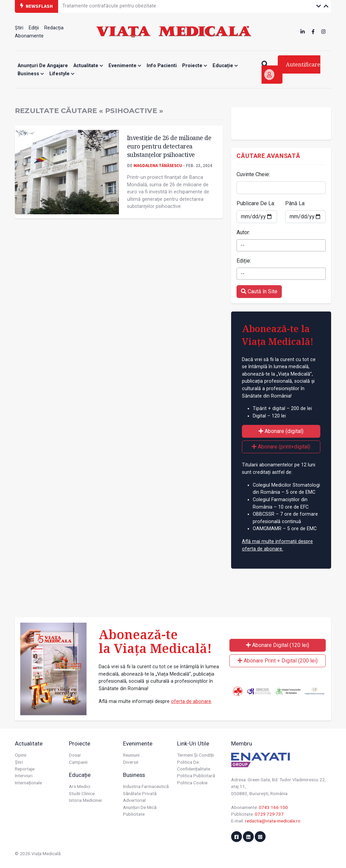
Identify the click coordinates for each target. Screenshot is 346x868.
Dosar (75, 755)
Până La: (295, 203)
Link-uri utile (193, 743)
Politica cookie (192, 783)
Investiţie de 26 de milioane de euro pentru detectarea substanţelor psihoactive (169, 146)
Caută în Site (259, 291)
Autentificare (292, 70)
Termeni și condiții (195, 755)
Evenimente (125, 66)
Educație (225, 66)
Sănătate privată (140, 793)
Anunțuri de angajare (43, 66)
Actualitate (88, 66)
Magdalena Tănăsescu (158, 165)
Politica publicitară (196, 776)
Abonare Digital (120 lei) (278, 645)
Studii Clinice (82, 793)
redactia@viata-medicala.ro (273, 821)
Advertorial (134, 800)
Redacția (54, 28)
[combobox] (281, 245)
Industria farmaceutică (146, 786)
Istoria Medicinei (85, 800)
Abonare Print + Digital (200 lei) (278, 661)
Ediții (34, 28)
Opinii (21, 755)
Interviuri (24, 776)
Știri (19, 28)
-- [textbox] (243, 245)
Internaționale (28, 783)
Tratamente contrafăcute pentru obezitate (109, 6)
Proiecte (195, 66)
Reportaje (25, 769)
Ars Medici (80, 786)
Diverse (131, 762)
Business (31, 74)
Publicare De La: (256, 203)
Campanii (78, 762)
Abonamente (29, 36)
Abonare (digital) (281, 431)
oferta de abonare (191, 701)
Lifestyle (62, 74)
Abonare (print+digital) (281, 447)
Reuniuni (131, 755)
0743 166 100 (273, 807)
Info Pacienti (162, 66)
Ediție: (244, 261)
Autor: (243, 232)
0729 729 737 (269, 814)
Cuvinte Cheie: (253, 174)
